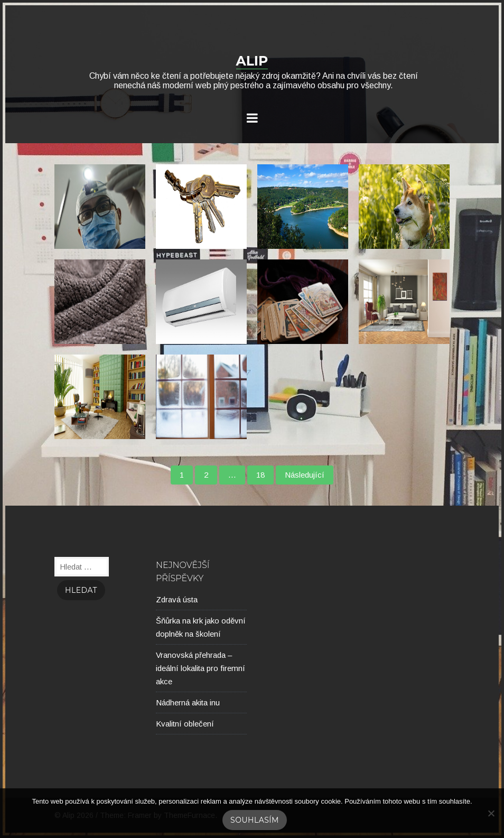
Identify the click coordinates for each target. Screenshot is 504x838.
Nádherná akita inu (188, 702)
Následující (305, 475)
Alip (252, 61)
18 (260, 475)
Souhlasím (255, 820)
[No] (491, 813)
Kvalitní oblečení (185, 724)
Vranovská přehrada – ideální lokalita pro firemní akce (200, 668)
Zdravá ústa (177, 599)
